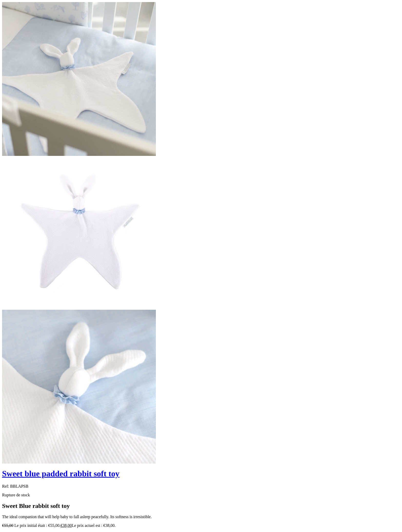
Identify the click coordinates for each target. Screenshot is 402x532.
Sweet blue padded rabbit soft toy (61, 474)
